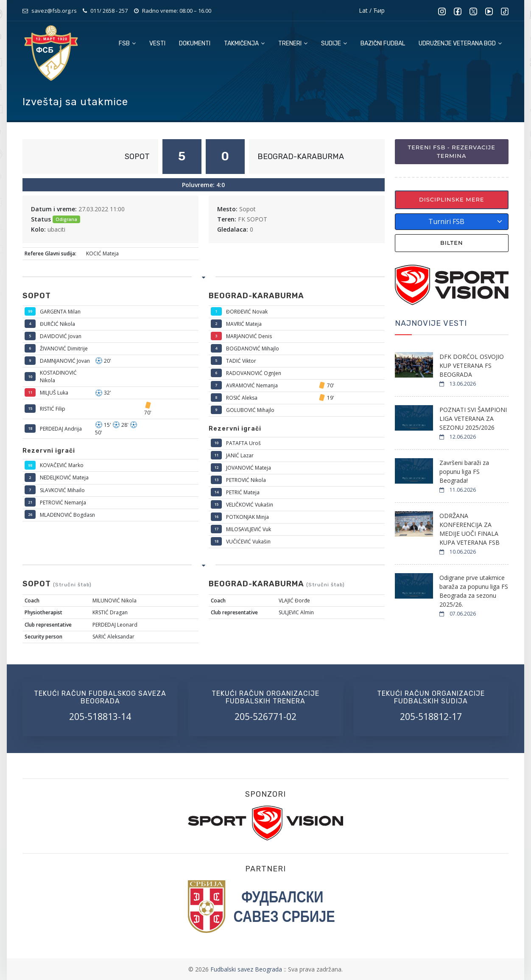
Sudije (334, 43)
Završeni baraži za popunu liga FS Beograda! (464, 472)
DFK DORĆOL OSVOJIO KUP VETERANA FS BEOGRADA (472, 365)
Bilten (452, 243)
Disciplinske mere (452, 199)
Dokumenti (195, 43)
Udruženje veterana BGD (460, 43)
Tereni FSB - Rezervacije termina (452, 151)
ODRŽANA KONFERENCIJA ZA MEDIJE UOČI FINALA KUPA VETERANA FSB (470, 529)
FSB (127, 43)
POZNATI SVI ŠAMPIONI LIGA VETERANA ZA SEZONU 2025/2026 (473, 419)
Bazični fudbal (383, 43)
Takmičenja (244, 43)
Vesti (157, 43)
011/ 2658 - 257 (109, 11)
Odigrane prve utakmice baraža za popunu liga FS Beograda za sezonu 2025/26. (474, 591)
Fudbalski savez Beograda (247, 969)
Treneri (293, 43)
